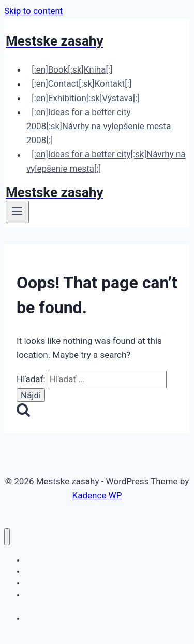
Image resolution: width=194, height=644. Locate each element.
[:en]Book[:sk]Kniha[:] (72, 69)
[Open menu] (17, 212)
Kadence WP (97, 495)
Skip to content (33, 11)
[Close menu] (7, 537)
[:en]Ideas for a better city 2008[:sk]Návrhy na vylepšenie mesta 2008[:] (99, 126)
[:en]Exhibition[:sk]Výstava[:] (86, 98)
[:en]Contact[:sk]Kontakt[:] (81, 84)
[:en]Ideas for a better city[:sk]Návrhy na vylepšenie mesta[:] (106, 162)
